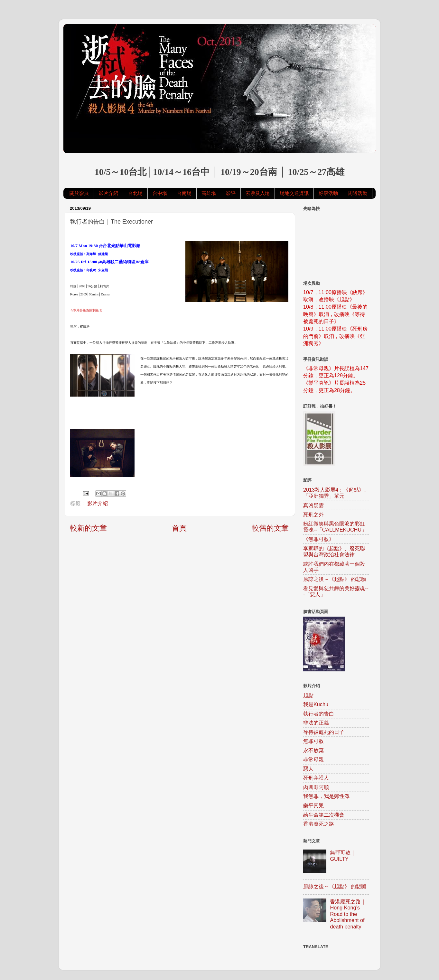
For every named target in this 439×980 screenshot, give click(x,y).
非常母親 (313, 759)
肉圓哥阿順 (316, 787)
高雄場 (209, 193)
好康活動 (328, 193)
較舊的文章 (270, 528)
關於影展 (79, 193)
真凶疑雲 (313, 505)
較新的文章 (88, 528)
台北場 (135, 193)
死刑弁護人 (316, 778)
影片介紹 (108, 193)
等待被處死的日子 (324, 732)
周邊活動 (358, 193)
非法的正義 (316, 723)
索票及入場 (258, 193)
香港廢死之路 (319, 824)
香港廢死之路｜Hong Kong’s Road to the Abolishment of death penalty (348, 914)
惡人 (308, 769)
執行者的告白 (319, 714)
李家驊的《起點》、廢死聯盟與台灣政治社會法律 (334, 551)
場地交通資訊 (294, 193)
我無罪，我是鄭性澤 (326, 796)
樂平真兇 (313, 805)
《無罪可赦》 (319, 539)
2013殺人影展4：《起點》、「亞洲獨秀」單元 (336, 493)
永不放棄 (313, 750)
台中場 (160, 193)
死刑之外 (313, 514)
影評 (231, 193)
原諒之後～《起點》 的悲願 (335, 579)
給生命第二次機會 (324, 815)
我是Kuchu (316, 704)
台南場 (184, 193)
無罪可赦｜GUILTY (343, 855)
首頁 (179, 528)
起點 (308, 695)
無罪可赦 (313, 741)
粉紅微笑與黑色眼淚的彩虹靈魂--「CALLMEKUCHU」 (335, 527)
